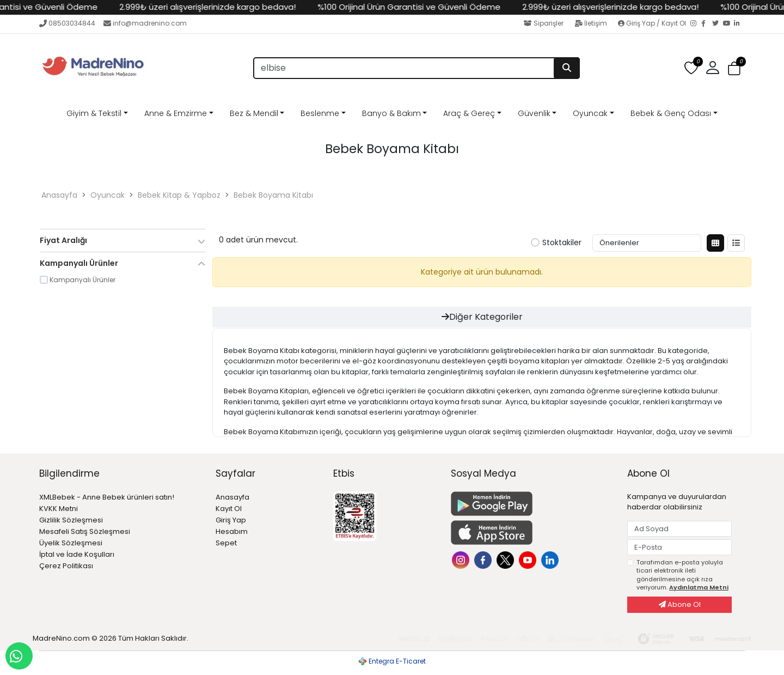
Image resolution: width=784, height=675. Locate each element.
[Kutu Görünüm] (715, 243)
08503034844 (67, 23)
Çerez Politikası (66, 566)
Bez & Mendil (254, 113)
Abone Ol (680, 604)
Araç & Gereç (469, 113)
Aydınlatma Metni (699, 587)
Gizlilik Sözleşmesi (71, 520)
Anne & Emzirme (176, 113)
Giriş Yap (231, 520)
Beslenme (320, 113)
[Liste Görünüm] (736, 243)
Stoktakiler (556, 243)
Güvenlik (534, 113)
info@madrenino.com (145, 23)
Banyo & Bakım (391, 113)
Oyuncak (590, 113)
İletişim (592, 23)
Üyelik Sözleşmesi (71, 543)
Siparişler (544, 23)
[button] (713, 68)
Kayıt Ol (229, 509)
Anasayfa (59, 195)
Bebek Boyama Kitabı (273, 195)
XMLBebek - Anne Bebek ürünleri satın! (107, 497)
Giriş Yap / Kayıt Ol (653, 23)
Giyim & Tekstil (94, 113)
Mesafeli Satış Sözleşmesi (85, 531)
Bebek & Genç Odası (671, 113)
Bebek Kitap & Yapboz (179, 195)
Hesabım (232, 531)
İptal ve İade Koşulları (77, 554)
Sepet (226, 543)
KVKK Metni (59, 509)
